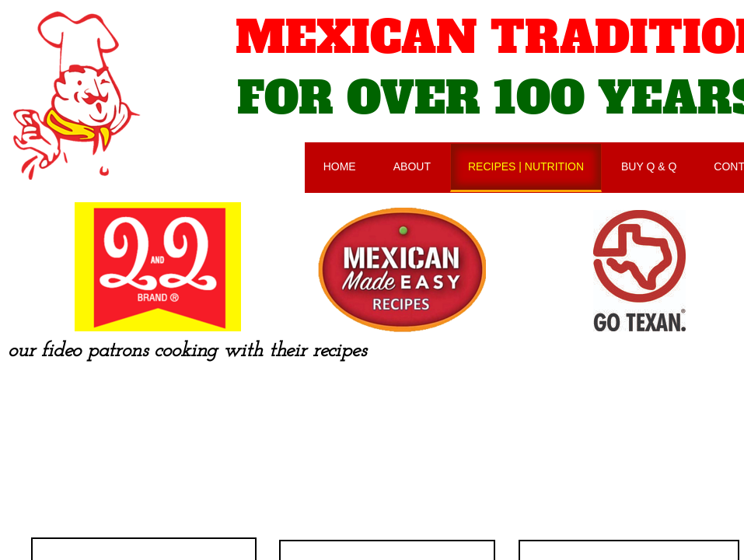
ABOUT (412, 166)
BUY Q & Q (649, 166)
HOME (340, 166)
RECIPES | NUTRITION (526, 166)
